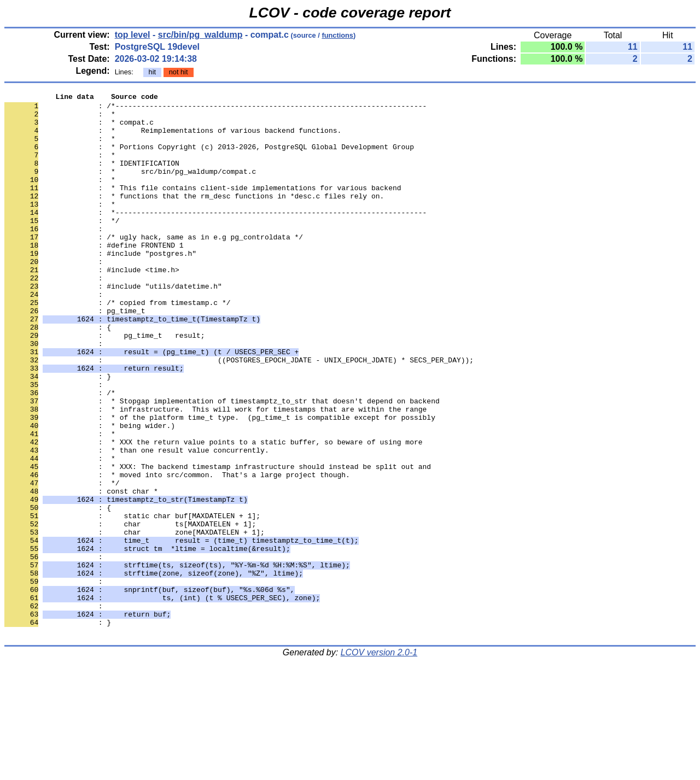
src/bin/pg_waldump (200, 35)
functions (337, 35)
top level (133, 35)
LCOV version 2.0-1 (379, 761)
